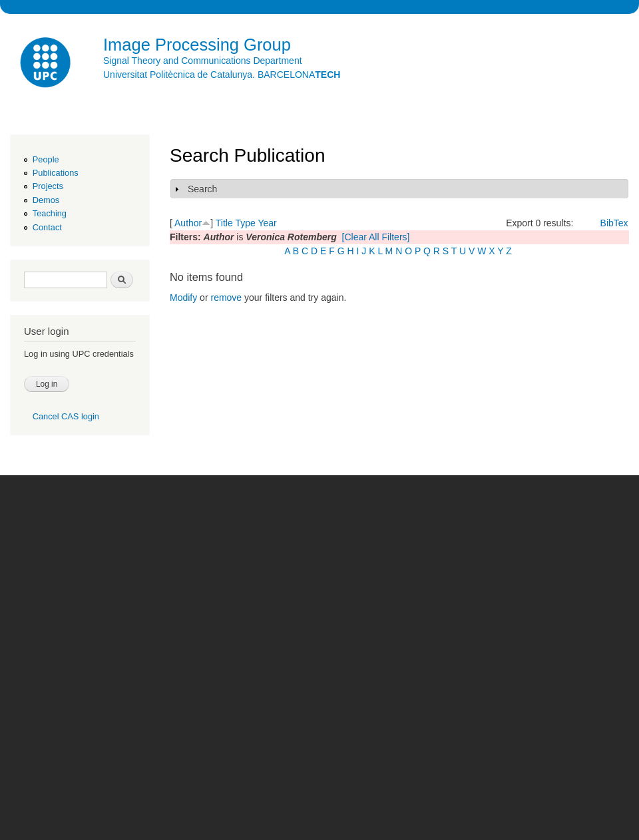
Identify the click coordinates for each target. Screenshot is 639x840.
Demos (46, 200)
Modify (183, 298)
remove (226, 298)
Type (245, 223)
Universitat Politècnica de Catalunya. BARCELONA (222, 75)
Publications (56, 173)
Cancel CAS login (66, 416)
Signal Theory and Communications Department (203, 61)
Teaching (50, 213)
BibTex (614, 223)
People (46, 159)
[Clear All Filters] (376, 237)
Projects (48, 186)
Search (202, 189)
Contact (47, 227)
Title (224, 223)
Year (267, 223)
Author (188, 223)
